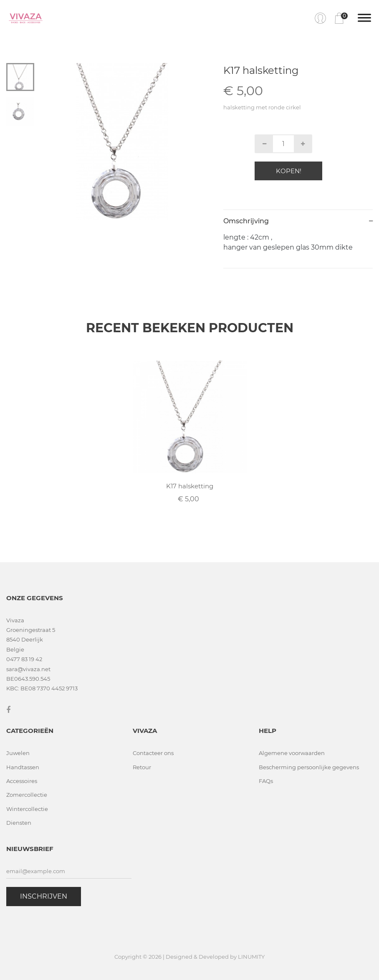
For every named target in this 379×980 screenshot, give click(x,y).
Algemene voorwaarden (292, 753)
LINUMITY (251, 957)
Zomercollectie (27, 795)
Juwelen (18, 753)
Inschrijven (44, 896)
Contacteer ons (153, 753)
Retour (142, 767)
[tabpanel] (122, 141)
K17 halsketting (190, 486)
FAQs (266, 781)
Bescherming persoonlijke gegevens (309, 767)
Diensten (19, 823)
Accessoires (22, 781)
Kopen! (289, 171)
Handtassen (23, 767)
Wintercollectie (27, 809)
